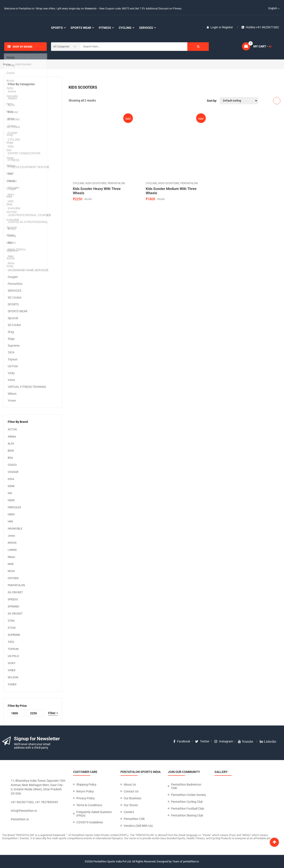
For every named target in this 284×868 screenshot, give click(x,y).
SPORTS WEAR (18, 311)
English (270, 8)
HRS (11, 201)
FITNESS (14, 160)
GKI (10, 174)
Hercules (14, 188)
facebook (182, 741)
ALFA (11, 105)
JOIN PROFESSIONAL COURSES (29, 215)
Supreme (14, 346)
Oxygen (13, 277)
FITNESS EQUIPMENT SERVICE (28, 167)
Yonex (12, 401)
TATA (11, 352)
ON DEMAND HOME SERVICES (28, 270)
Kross (12, 229)
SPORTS (13, 304)
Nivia (11, 263)
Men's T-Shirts (17, 249)
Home (7, 64)
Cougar (13, 133)
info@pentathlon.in (24, 811)
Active (12, 91)
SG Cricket (15, 297)
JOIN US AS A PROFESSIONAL (28, 222)
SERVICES (14, 291)
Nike (11, 256)
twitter (202, 741)
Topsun (13, 359)
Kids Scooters (96, 183)
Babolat (13, 112)
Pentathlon (15, 284)
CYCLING (14, 140)
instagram (224, 741)
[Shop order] (239, 101)
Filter (52, 713)
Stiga (11, 339)
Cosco (12, 126)
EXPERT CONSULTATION (24, 153)
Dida (11, 146)
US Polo (13, 366)
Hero (11, 194)
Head (11, 181)
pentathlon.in (20, 819)
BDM (11, 119)
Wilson (12, 394)
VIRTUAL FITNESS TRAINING (27, 387)
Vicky (11, 373)
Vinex (11, 380)
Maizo (12, 243)
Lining (12, 236)
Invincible (14, 208)
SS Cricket (14, 325)
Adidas (12, 98)
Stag (11, 332)
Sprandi (13, 318)
